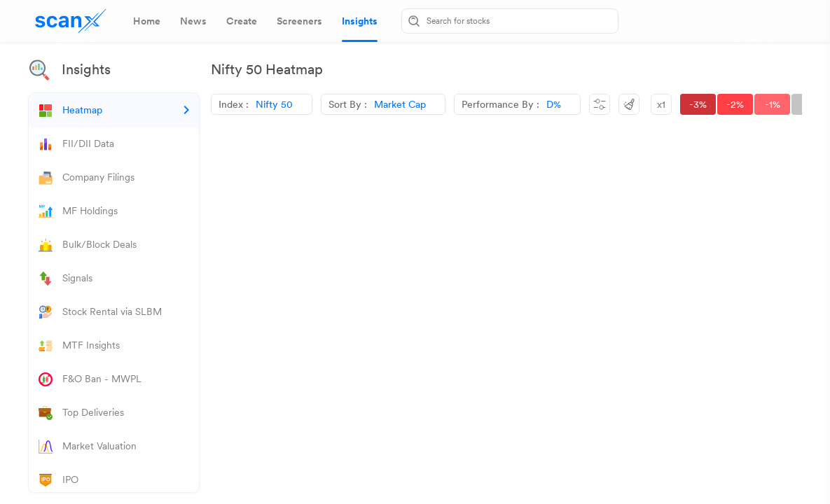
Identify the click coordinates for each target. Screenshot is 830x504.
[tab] (147, 21)
